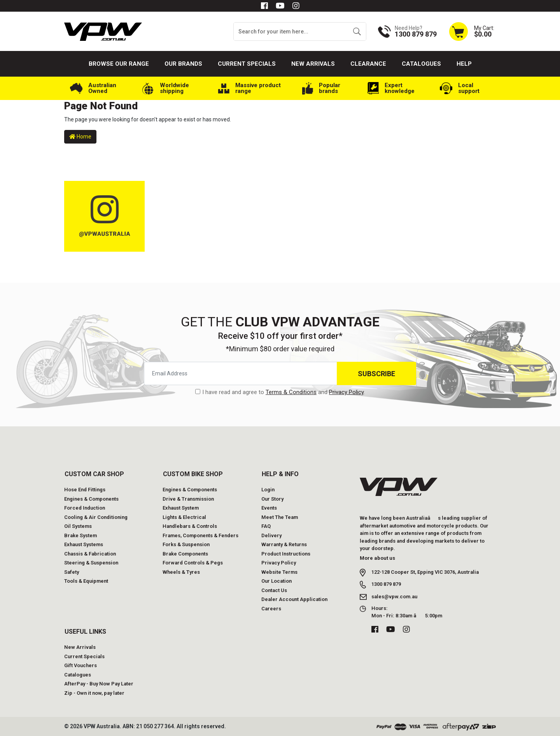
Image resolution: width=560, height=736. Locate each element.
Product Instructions (286, 554)
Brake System (80, 535)
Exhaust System (181, 508)
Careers (271, 609)
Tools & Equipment (86, 581)
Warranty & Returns (284, 544)
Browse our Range (119, 64)
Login (268, 490)
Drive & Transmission (188, 499)
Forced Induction (85, 508)
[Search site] (357, 32)
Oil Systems (78, 526)
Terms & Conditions (291, 392)
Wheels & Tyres (181, 572)
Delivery (271, 535)
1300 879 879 (386, 584)
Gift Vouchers (80, 665)
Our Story (272, 499)
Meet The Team (280, 517)
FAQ (266, 526)
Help (464, 64)
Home (80, 137)
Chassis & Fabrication (90, 554)
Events (269, 508)
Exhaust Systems (84, 544)
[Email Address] (241, 373)
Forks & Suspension (186, 544)
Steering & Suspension (91, 563)
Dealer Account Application (294, 599)
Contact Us (274, 590)
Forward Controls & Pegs (193, 563)
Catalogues (421, 64)
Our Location (276, 581)
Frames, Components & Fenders (200, 535)
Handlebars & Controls (190, 526)
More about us (377, 558)
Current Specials (247, 64)
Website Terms (279, 572)
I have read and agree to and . (280, 392)
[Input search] (291, 32)
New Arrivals (313, 64)
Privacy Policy (346, 392)
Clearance (368, 64)
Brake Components (185, 554)
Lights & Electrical (184, 517)
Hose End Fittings (85, 490)
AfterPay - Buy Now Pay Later (99, 684)
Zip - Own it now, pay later (94, 693)
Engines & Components (91, 499)
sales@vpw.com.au (394, 597)
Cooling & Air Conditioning (96, 517)
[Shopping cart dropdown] (471, 31)
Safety (72, 572)
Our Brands (183, 64)
